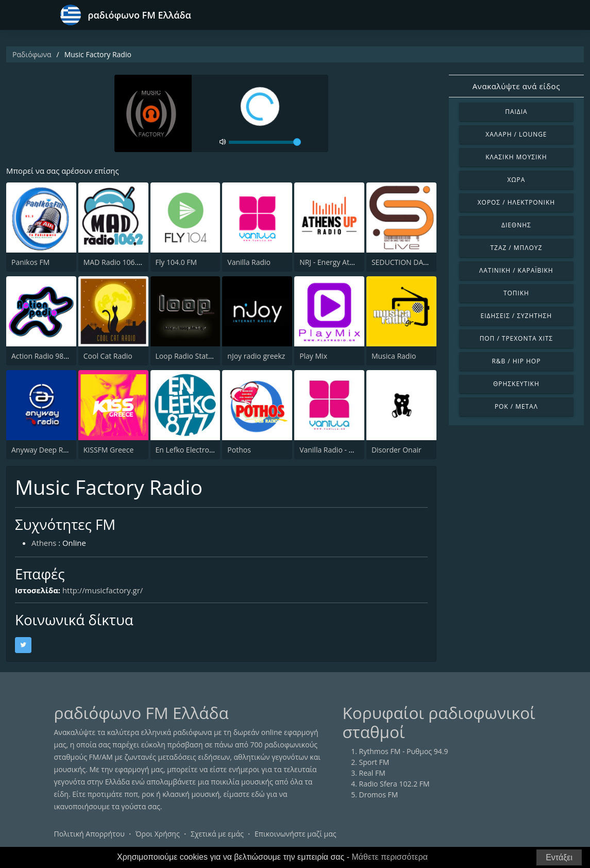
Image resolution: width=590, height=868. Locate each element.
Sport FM (374, 763)
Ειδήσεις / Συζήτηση (517, 316)
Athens (44, 543)
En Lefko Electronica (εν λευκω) (208, 450)
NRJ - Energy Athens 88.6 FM (347, 262)
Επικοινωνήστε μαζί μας (296, 834)
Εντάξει (559, 857)
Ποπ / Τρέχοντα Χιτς (516, 338)
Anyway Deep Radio (45, 450)
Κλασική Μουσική (516, 157)
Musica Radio (394, 356)
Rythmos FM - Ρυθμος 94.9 (404, 752)
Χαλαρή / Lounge (516, 134)
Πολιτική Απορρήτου (89, 834)
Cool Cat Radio (108, 356)
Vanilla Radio (249, 262)
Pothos (239, 450)
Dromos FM (379, 795)
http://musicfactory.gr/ (104, 591)
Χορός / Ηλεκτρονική (516, 202)
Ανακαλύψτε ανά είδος (516, 86)
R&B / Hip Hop (516, 361)
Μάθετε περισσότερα (390, 857)
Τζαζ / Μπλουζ (517, 248)
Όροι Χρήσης (158, 834)
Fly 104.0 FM (176, 262)
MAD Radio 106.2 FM (118, 262)
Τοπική (516, 293)
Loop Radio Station (187, 356)
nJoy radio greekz (256, 356)
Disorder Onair (397, 450)
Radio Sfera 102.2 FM (394, 784)
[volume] (265, 142)
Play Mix (313, 356)
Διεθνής (516, 225)
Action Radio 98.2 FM (46, 356)
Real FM (372, 773)
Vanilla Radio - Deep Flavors (346, 450)
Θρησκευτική (516, 384)
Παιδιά (516, 112)
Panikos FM (30, 262)
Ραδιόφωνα (32, 54)
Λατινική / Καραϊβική (516, 270)
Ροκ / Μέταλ (516, 406)
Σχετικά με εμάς (217, 834)
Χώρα (516, 180)
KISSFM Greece (108, 450)
